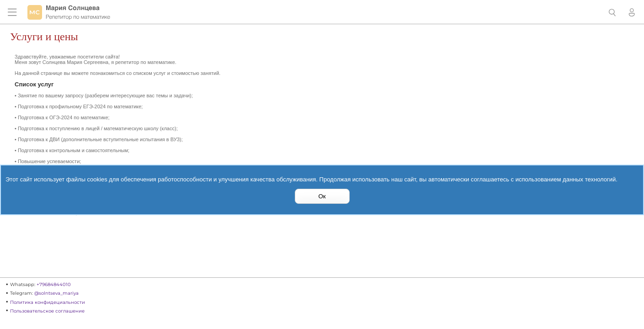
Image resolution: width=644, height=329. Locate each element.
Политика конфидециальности (48, 302)
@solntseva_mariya (56, 293)
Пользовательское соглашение (47, 311)
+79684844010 (54, 284)
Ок (322, 196)
